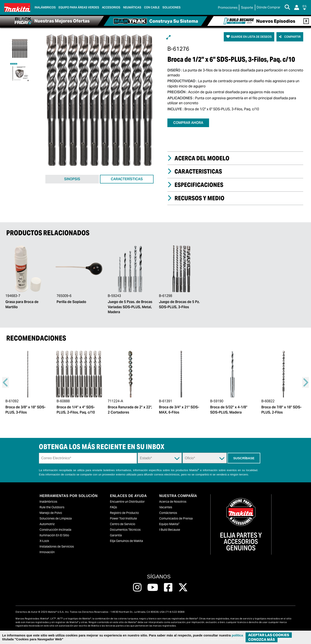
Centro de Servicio (123, 518)
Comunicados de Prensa (176, 512)
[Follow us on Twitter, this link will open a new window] (183, 581)
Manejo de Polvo (51, 507)
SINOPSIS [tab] (72, 181)
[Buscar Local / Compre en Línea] (268, 7)
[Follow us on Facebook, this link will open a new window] (168, 581)
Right (305, 377)
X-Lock (44, 535)
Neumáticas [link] (132, 7)
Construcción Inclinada (55, 524)
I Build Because (170, 524)
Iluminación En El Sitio (54, 529)
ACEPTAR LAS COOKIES (269, 635)
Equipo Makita (169, 518)
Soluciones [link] (171, 7)
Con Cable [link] (152, 7)
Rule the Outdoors (52, 501)
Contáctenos (168, 507)
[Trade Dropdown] (205, 452)
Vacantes (166, 501)
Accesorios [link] (111, 7)
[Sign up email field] (88, 452)
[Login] (297, 7)
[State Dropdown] (160, 452)
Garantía (116, 529)
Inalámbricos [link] (45, 7)
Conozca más (262, 640)
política (237, 635)
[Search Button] (287, 8)
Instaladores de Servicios (57, 540)
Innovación (47, 546)
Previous (6, 377)
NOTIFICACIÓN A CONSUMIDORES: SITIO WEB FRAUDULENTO (52, 627)
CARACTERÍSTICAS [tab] (127, 181)
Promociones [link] (228, 7)
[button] (305, 8)
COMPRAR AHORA (188, 123)
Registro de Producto (124, 507)
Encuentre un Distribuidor (127, 496)
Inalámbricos (48, 496)
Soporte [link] (247, 7)
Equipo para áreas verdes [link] (79, 7)
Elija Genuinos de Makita (126, 535)
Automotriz (47, 518)
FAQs (113, 501)
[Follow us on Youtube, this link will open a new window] (153, 581)
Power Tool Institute (123, 512)
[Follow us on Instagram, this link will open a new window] (137, 581)
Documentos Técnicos (125, 524)
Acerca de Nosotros (173, 496)
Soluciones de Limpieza (56, 512)
